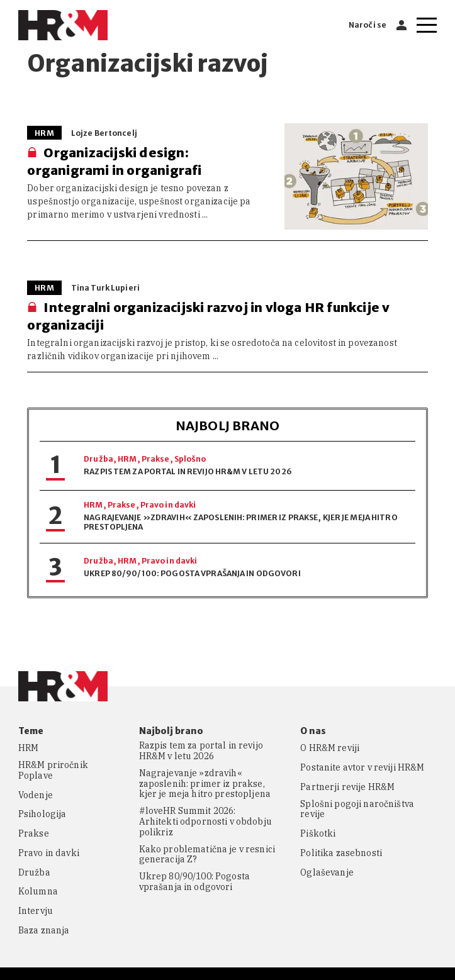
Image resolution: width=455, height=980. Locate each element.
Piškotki (318, 834)
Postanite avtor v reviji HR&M (362, 768)
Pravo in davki (168, 505)
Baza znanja (44, 931)
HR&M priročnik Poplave (53, 771)
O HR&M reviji (330, 748)
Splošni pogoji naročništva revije (357, 810)
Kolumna (38, 892)
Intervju (36, 911)
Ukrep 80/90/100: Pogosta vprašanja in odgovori (192, 573)
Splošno (190, 459)
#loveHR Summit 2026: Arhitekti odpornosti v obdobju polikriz (205, 821)
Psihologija (42, 814)
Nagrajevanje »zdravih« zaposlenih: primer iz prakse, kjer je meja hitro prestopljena (205, 784)
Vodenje (36, 795)
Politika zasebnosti (341, 853)
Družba (98, 459)
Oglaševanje (327, 873)
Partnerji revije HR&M (347, 787)
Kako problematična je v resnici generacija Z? (207, 855)
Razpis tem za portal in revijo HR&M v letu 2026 (188, 471)
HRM (127, 459)
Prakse (156, 459)
